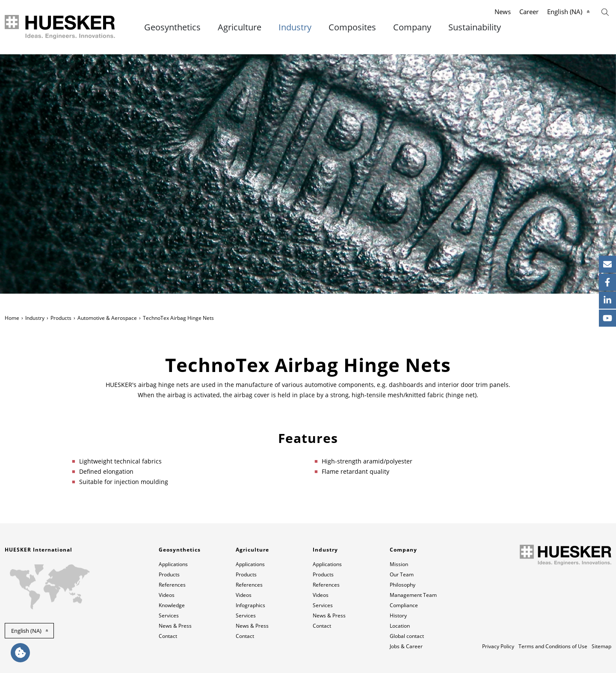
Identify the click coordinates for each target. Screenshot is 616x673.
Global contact (407, 636)
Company (412, 27)
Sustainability (475, 27)
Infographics (250, 605)
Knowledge (172, 605)
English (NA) (565, 12)
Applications (173, 564)
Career (529, 12)
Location (400, 626)
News (503, 12)
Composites (352, 27)
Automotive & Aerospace (107, 318)
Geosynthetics (172, 27)
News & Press (175, 626)
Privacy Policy (498, 646)
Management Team (413, 595)
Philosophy (403, 585)
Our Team (402, 574)
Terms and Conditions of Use (553, 646)
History (398, 615)
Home (12, 318)
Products (61, 318)
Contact (168, 636)
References (172, 585)
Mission (399, 564)
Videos (167, 595)
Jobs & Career (406, 646)
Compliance (404, 605)
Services (169, 615)
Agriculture (240, 27)
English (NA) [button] (26, 631)
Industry (295, 27)
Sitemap (601, 646)
